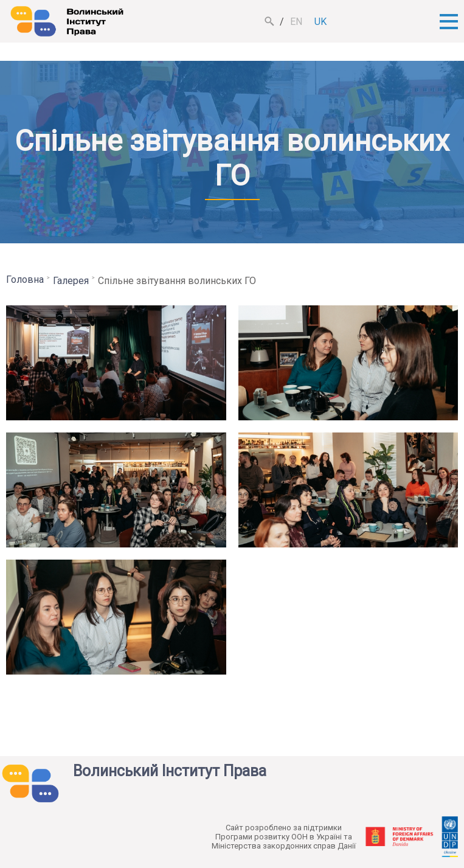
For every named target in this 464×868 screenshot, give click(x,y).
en (296, 22)
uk (320, 22)
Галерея (71, 281)
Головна (25, 279)
